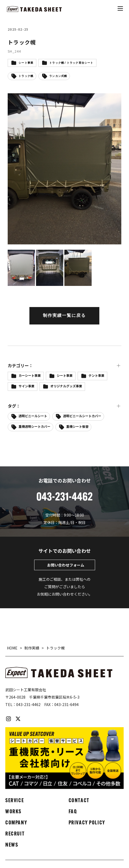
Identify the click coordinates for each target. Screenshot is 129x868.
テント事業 (96, 375)
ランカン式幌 (58, 76)
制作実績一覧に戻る (64, 316)
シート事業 (26, 63)
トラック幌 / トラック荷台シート (71, 63)
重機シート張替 (77, 426)
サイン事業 (26, 386)
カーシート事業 (30, 375)
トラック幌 (26, 76)
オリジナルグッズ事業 (66, 386)
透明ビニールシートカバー (82, 416)
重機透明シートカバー (34, 426)
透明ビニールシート (33, 416)
